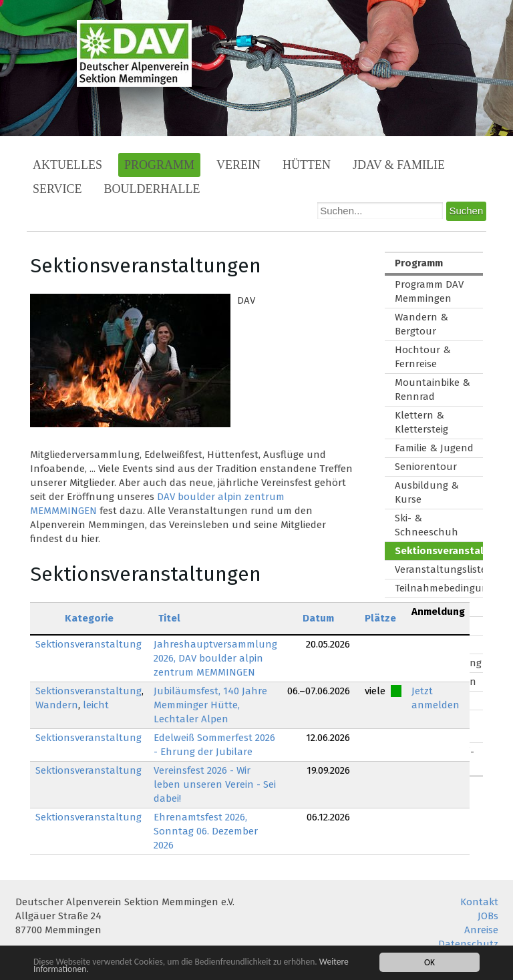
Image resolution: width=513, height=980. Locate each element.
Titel (169, 618)
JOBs (488, 916)
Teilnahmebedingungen (439, 588)
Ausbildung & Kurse (427, 492)
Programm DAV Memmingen (429, 291)
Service (57, 189)
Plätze (380, 618)
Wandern (57, 705)
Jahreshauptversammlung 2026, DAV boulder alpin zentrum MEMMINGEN (215, 658)
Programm (159, 165)
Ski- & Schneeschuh (426, 525)
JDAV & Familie (399, 165)
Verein (238, 165)
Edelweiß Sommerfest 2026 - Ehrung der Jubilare (214, 745)
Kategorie (89, 618)
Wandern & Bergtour (421, 324)
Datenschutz (468, 944)
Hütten (307, 165)
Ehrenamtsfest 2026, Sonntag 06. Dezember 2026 (206, 831)
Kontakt (479, 902)
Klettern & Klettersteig (421, 422)
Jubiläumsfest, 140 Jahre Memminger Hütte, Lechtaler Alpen (210, 705)
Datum (318, 618)
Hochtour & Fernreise (423, 357)
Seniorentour (426, 467)
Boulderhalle (152, 189)
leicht (96, 705)
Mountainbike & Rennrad (433, 390)
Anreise (481, 930)
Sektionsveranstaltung (89, 644)
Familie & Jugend (434, 448)
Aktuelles (67, 165)
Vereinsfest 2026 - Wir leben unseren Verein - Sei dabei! (215, 784)
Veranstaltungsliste (439, 569)
